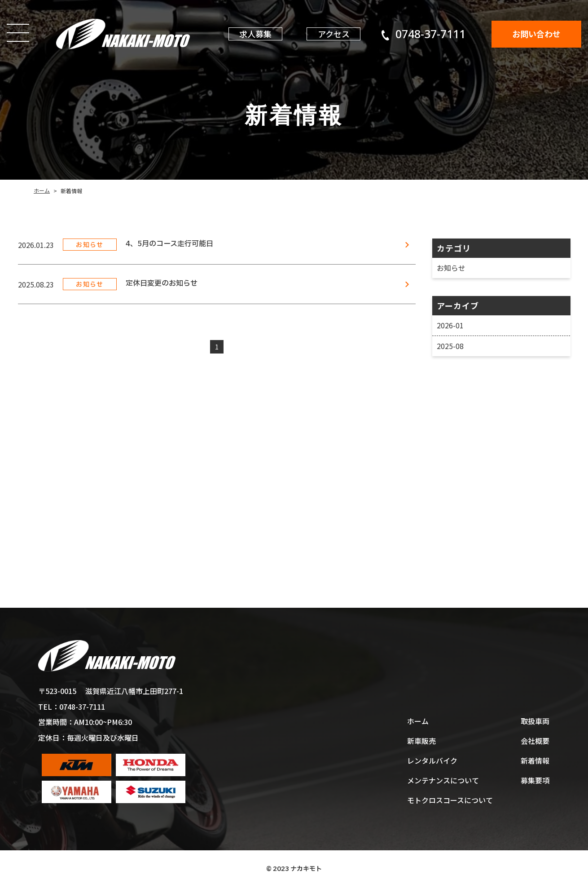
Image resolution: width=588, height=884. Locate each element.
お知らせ (451, 268)
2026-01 (450, 325)
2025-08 (450, 346)
